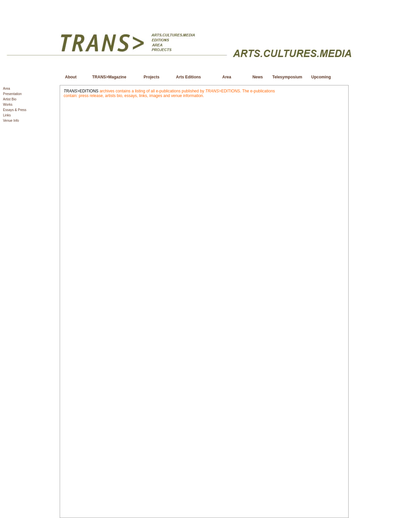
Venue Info (11, 121)
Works (8, 105)
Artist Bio (10, 99)
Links (7, 115)
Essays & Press (15, 110)
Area (7, 89)
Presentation (12, 94)
